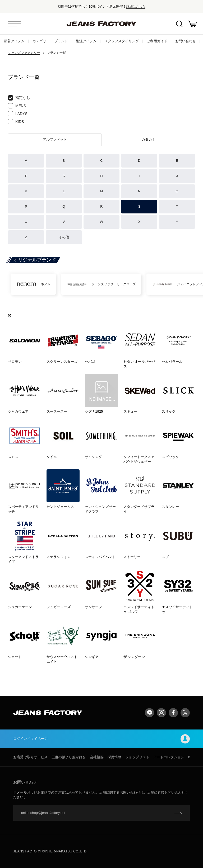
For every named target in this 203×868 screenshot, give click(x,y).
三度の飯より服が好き (69, 757)
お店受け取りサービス (30, 757)
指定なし (19, 98)
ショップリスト (137, 757)
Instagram (161, 713)
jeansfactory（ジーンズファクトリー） (101, 24)
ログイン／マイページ (101, 739)
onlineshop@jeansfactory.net (43, 813)
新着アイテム (14, 41)
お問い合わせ (186, 41)
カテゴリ (39, 41)
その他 (64, 237)
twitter (185, 713)
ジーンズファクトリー (24, 53)
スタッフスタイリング (122, 41)
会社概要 (97, 757)
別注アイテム (86, 41)
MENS (17, 106)
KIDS (16, 122)
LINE (149, 713)
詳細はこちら (136, 6)
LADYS (18, 114)
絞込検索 (179, 24)
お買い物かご (192, 24)
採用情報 (114, 757)
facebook (173, 713)
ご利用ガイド (157, 41)
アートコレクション (169, 757)
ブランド (61, 41)
